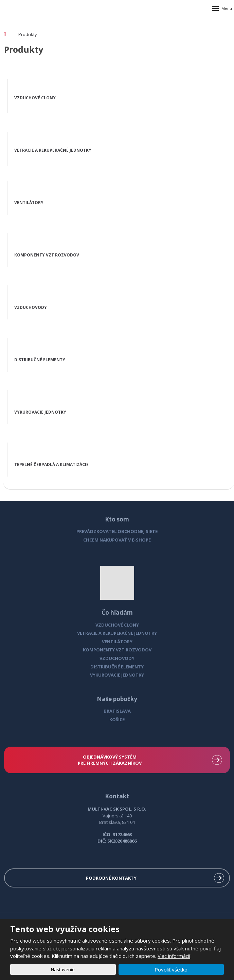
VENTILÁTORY (117, 642)
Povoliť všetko (171, 969)
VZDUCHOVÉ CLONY (117, 625)
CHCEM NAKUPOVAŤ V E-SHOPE (117, 540)
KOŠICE (117, 719)
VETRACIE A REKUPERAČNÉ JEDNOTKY (117, 633)
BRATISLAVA (117, 711)
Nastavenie (63, 969)
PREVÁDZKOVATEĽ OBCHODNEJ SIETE (117, 531)
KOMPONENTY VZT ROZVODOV (117, 650)
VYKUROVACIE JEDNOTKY (117, 675)
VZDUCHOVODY (117, 658)
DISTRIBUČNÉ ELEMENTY (117, 667)
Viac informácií (174, 956)
